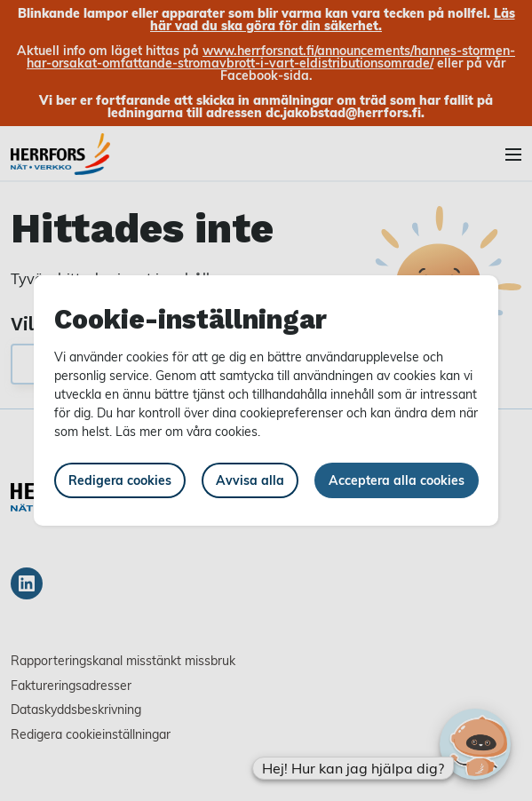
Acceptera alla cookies (397, 480)
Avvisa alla (250, 480)
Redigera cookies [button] (120, 480)
